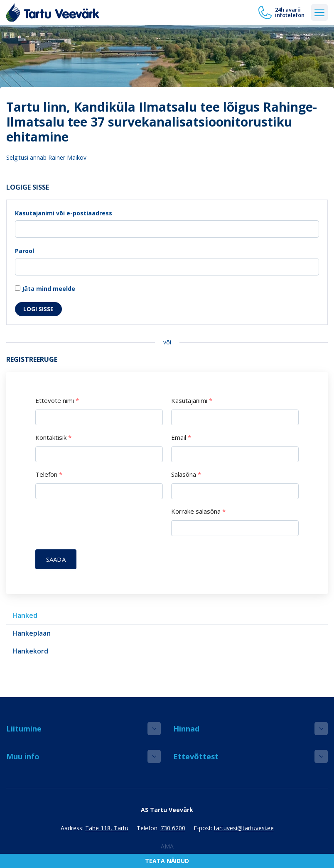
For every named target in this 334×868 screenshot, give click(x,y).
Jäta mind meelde (45, 289)
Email (181, 438)
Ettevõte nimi (57, 401)
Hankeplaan (32, 633)
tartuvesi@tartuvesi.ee (244, 828)
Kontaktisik (53, 438)
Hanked (25, 615)
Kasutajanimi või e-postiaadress (64, 213)
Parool (25, 251)
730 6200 (173, 828)
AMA (167, 846)
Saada (56, 559)
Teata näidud (167, 861)
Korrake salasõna (198, 511)
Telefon (49, 474)
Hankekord (30, 651)
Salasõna (186, 474)
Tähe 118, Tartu (107, 828)
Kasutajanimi (192, 401)
